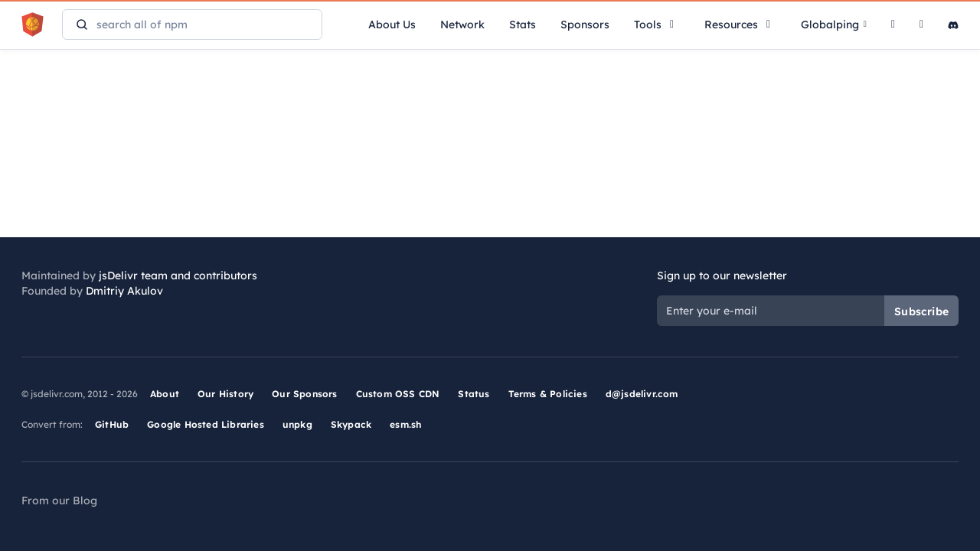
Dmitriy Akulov (124, 291)
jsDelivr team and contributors (178, 275)
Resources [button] (740, 24)
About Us (392, 24)
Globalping (834, 24)
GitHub (112, 424)
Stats (523, 24)
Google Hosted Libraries (206, 424)
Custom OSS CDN (398, 394)
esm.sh (405, 424)
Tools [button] (657, 24)
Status (474, 394)
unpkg (297, 424)
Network (462, 24)
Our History (225, 394)
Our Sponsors (304, 394)
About (165, 394)
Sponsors (585, 24)
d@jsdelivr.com (642, 394)
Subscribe (921, 311)
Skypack (351, 424)
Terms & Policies (548, 394)
